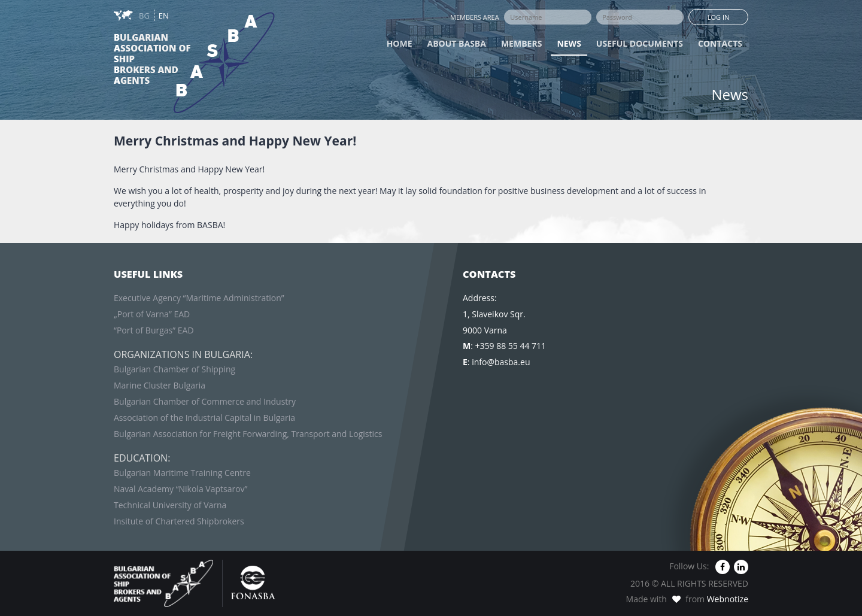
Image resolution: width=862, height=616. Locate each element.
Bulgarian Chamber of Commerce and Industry (205, 401)
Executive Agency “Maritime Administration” (199, 298)
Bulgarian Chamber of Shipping (174, 369)
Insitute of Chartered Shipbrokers (179, 521)
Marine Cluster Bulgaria (160, 385)
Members (521, 43)
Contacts (720, 43)
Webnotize (728, 599)
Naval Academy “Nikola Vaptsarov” (180, 489)
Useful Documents (640, 43)
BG (145, 16)
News (569, 43)
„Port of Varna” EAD (152, 314)
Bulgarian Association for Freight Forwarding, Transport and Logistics (248, 434)
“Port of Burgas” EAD (154, 330)
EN (164, 16)
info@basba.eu (501, 362)
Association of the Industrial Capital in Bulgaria (204, 418)
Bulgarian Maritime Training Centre (182, 473)
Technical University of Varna (170, 505)
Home (400, 43)
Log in (719, 17)
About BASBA (457, 43)
